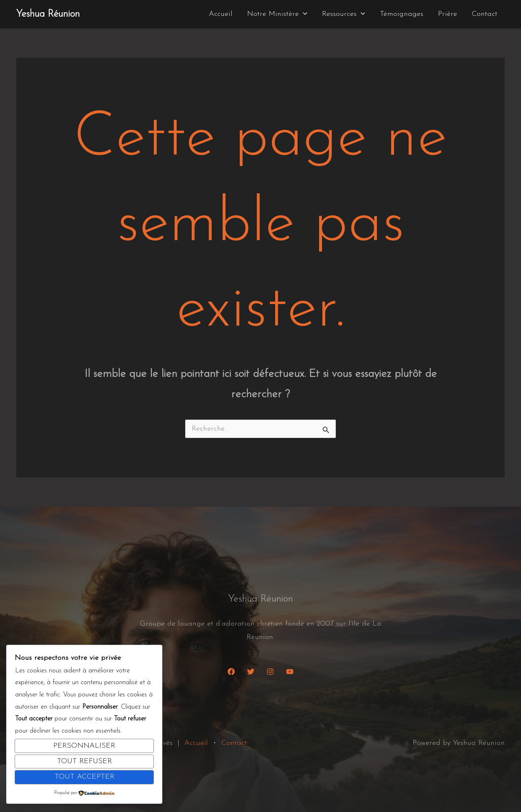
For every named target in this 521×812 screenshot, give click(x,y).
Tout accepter (84, 777)
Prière (448, 14)
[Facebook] (231, 672)
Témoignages (402, 14)
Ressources (344, 14)
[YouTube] (290, 672)
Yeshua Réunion (48, 14)
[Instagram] (270, 672)
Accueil (221, 14)
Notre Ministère (277, 14)
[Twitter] (251, 672)
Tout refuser (84, 761)
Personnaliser (84, 746)
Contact (485, 14)
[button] (303, 14)
